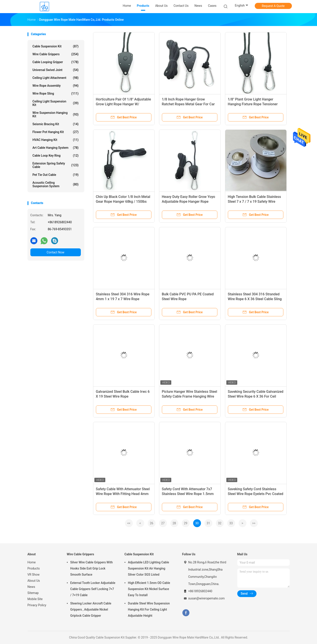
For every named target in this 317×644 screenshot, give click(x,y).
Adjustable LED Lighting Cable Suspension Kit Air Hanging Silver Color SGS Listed (149, 568)
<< (129, 523)
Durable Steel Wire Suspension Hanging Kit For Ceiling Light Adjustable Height (149, 609)
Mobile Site (35, 599)
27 (163, 523)
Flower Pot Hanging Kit (56, 132)
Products (34, 568)
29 (186, 523)
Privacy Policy (37, 605)
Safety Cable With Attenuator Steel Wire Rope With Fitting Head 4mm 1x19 (123, 494)
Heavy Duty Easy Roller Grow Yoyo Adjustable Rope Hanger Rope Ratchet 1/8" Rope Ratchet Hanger (189, 202)
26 (152, 523)
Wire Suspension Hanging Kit (56, 114)
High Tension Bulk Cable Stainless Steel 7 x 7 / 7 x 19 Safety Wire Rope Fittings (255, 202)
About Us (34, 581)
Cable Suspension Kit (56, 46)
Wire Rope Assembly (56, 86)
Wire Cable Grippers (56, 54)
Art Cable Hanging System (56, 148)
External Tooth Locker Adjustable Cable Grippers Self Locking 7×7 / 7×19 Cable (93, 589)
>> (254, 523)
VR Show (34, 575)
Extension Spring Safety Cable (56, 165)
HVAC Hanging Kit (56, 140)
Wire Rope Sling (56, 93)
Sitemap (33, 593)
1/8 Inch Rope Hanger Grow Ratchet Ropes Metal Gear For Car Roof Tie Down (188, 104)
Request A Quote (273, 6)
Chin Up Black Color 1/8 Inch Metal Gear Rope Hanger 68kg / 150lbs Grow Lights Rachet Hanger (123, 202)
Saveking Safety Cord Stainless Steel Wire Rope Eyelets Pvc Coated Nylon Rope (256, 494)
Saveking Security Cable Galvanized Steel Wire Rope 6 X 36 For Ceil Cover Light (256, 396)
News (31, 587)
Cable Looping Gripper (56, 62)
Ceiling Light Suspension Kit (56, 103)
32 (220, 523)
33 (231, 523)
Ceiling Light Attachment (56, 78)
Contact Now (56, 252)
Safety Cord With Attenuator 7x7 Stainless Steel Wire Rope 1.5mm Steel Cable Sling (188, 494)
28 (174, 523)
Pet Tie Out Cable (56, 175)
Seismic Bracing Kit (56, 124)
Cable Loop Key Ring (56, 156)
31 (208, 523)
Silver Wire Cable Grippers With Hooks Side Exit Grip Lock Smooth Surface (92, 568)
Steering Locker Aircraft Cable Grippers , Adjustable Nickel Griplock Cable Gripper (91, 609)
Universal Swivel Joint (56, 70)
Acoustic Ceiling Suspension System (56, 184)
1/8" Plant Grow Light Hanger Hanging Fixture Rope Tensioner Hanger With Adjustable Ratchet (253, 104)
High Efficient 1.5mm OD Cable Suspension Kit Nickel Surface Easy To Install (149, 589)
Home (32, 562)
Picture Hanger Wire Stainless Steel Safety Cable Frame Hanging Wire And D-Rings (190, 396)
